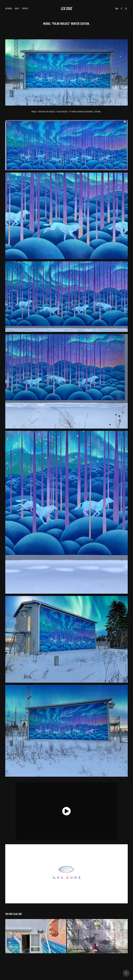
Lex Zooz (66, 9)
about (17, 9)
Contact (25, 9)
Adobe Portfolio (71, 968)
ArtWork (9, 9)
